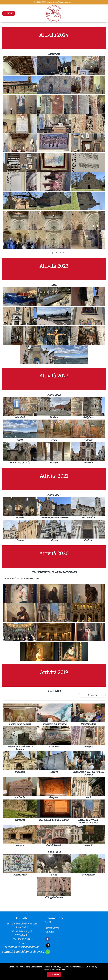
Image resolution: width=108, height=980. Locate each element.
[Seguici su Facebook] (48, 939)
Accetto (54, 975)
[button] (9, 13)
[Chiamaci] (48, 952)
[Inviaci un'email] (48, 945)
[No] (104, 972)
